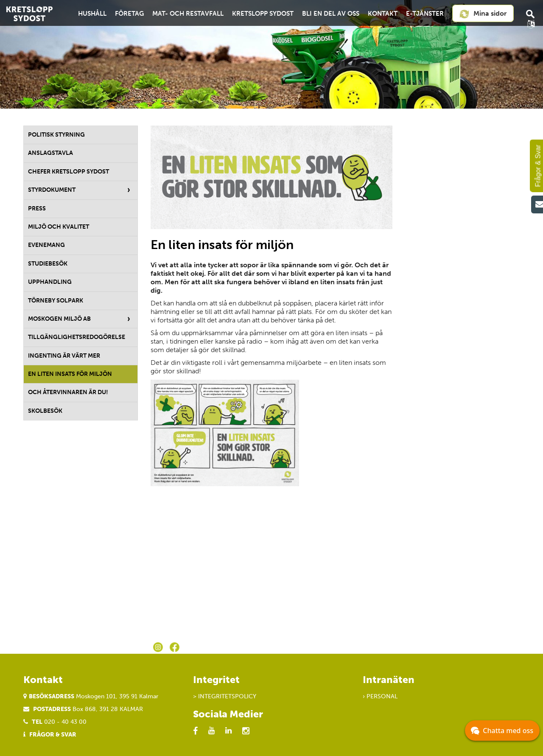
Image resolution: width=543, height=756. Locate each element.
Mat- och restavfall (188, 14)
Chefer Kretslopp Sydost (69, 172)
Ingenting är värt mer (64, 356)
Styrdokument (52, 190)
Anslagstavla (50, 153)
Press (37, 209)
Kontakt (383, 14)
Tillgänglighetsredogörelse (77, 337)
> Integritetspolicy (225, 696)
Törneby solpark (56, 301)
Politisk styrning (56, 135)
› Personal (380, 696)
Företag (129, 14)
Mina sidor (483, 14)
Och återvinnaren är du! (68, 392)
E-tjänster (425, 14)
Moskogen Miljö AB (59, 319)
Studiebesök (48, 264)
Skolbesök (45, 411)
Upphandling (50, 282)
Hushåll (92, 14)
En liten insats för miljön (70, 374)
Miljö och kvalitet (59, 227)
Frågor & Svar (53, 735)
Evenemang (46, 245)
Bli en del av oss (331, 14)
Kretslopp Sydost (263, 14)
